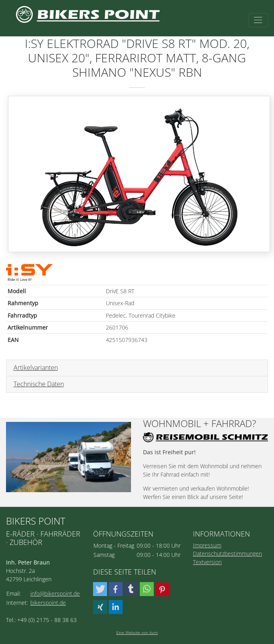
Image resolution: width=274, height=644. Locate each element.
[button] (100, 589)
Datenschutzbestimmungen (227, 554)
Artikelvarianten (36, 368)
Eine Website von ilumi (137, 632)
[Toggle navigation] (258, 20)
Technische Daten (39, 384)
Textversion (207, 562)
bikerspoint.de (48, 603)
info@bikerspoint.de (55, 593)
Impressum (207, 545)
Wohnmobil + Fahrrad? (200, 424)
